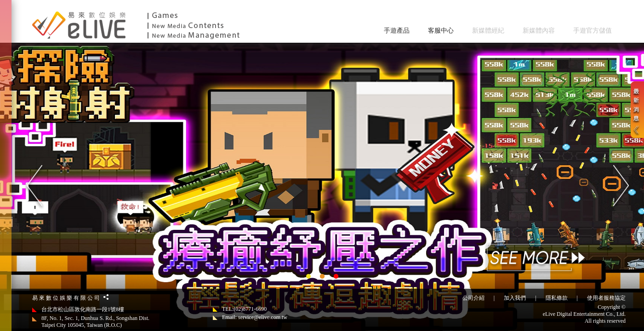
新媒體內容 (539, 31)
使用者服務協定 (606, 298)
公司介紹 (473, 298)
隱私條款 (557, 298)
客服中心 (441, 31)
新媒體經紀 (488, 31)
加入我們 (515, 298)
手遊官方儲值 (593, 31)
